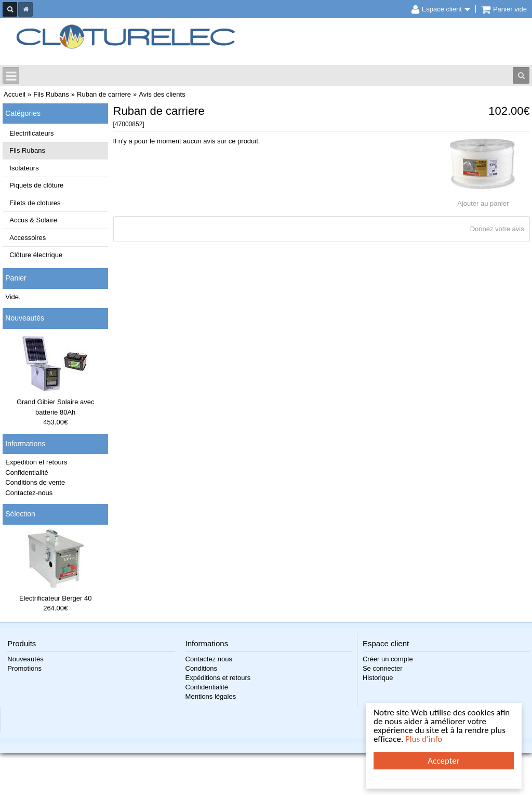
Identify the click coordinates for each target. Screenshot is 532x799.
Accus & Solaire (33, 220)
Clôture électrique (36, 255)
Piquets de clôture (36, 185)
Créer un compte (388, 659)
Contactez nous (209, 659)
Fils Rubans (27, 150)
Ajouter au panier (483, 203)
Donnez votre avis (497, 229)
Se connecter (383, 668)
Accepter (443, 761)
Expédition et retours (36, 462)
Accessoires (28, 238)
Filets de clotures (35, 203)
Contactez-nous (29, 493)
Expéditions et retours (218, 678)
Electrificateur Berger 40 (55, 598)
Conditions (201, 668)
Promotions (24, 668)
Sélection (20, 514)
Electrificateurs (31, 133)
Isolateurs (24, 168)
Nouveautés (25, 318)
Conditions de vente (35, 482)
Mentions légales (211, 696)
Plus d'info (424, 739)
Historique (378, 678)
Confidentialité (26, 472)
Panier (16, 278)
